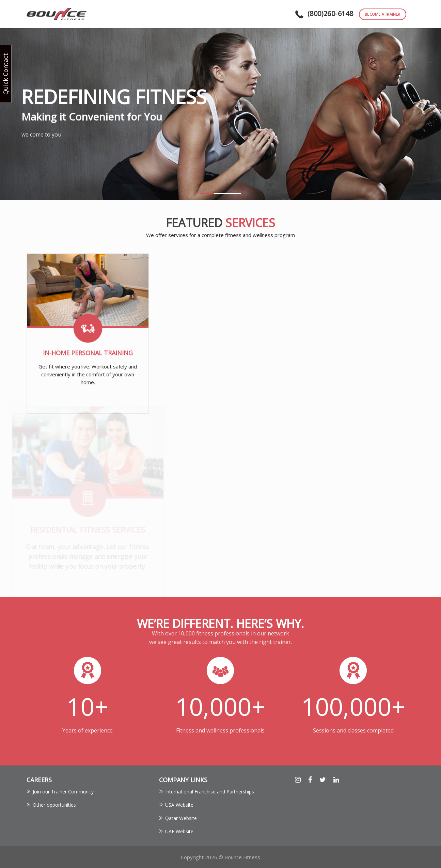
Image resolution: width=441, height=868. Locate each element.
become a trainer (382, 14)
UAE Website (179, 831)
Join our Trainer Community (63, 792)
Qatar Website (181, 818)
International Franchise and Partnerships (210, 792)
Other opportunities (54, 805)
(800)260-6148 (330, 13)
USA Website (179, 805)
